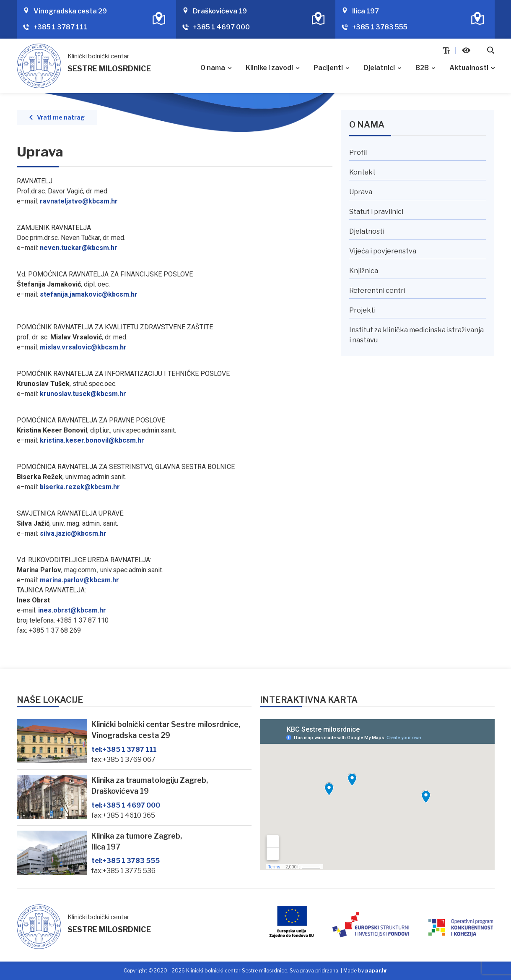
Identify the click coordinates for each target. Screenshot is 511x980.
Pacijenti (328, 68)
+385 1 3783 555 (380, 27)
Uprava (361, 192)
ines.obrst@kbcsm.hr (72, 610)
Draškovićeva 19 (220, 11)
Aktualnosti (469, 68)
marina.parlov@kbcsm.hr (79, 580)
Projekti (362, 310)
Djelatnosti (367, 231)
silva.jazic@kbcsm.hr (73, 533)
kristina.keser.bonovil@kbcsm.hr (92, 440)
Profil (358, 152)
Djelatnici (379, 68)
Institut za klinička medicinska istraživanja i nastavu (416, 335)
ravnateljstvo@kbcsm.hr (79, 201)
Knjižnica (364, 271)
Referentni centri (377, 291)
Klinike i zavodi (269, 68)
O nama (213, 68)
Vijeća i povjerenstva (383, 251)
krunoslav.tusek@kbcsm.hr (83, 394)
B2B (422, 68)
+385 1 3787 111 (60, 27)
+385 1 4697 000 (221, 27)
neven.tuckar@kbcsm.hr (79, 248)
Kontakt (362, 172)
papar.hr (376, 971)
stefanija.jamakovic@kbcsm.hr (89, 294)
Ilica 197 (366, 11)
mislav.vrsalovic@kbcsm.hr (83, 347)
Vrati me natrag (61, 117)
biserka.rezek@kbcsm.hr (80, 487)
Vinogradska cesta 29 (70, 11)
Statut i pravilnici (376, 212)
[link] (89, 294)
